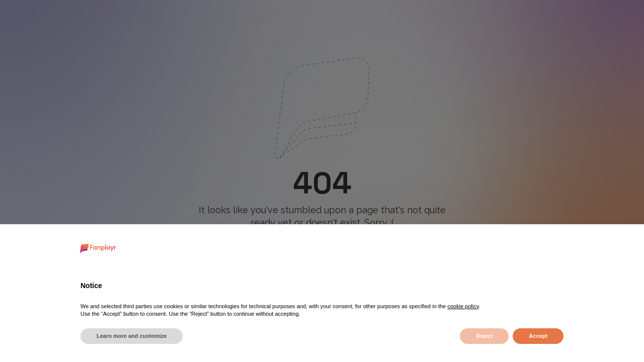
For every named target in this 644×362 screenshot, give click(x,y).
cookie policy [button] (463, 306)
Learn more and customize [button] (132, 336)
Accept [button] (538, 336)
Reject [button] (484, 336)
